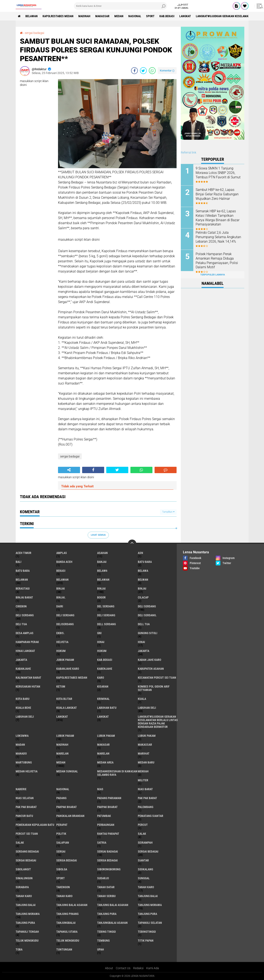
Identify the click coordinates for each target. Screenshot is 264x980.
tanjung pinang (67, 914)
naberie (21, 789)
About (109, 968)
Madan (20, 745)
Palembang (146, 807)
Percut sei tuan (27, 834)
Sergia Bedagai (107, 860)
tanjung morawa (150, 905)
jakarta (144, 651)
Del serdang (106, 606)
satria (102, 843)
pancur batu (24, 816)
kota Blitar (64, 699)
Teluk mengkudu (68, 941)
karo (101, 678)
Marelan (103, 754)
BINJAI (142, 589)
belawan (22, 580)
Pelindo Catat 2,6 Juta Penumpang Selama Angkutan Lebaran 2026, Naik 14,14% (218, 237)
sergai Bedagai (148, 851)
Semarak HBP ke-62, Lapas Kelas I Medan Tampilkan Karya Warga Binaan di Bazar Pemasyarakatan (218, 218)
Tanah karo (24, 896)
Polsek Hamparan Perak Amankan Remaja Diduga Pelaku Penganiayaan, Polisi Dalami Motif (217, 261)
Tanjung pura (147, 914)
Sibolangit (23, 869)
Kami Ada (153, 968)
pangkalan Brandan (70, 816)
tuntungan (64, 949)
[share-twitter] (143, 71)
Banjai (102, 562)
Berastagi (23, 589)
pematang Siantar (151, 816)
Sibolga (62, 869)
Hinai (141, 642)
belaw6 (102, 571)
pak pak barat (147, 798)
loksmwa (22, 736)
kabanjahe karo (68, 669)
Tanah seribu (106, 896)
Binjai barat (24, 597)
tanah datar (106, 887)
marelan (62, 754)
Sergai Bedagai (26, 860)
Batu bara (145, 562)
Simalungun (24, 878)
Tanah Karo (64, 896)
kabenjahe (105, 669)
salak (142, 834)
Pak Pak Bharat (26, 807)
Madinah (84, 16)
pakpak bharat (67, 807)
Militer (143, 780)
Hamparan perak (27, 642)
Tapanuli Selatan (150, 923)
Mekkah (143, 771)
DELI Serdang (65, 615)
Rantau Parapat (108, 834)
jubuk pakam (65, 660)
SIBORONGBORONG (109, 869)
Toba (19, 949)
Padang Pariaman (109, 798)
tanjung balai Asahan (72, 905)
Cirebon (21, 606)
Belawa (143, 571)
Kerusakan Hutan (28, 686)
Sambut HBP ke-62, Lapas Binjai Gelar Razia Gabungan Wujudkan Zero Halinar (217, 194)
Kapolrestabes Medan (58, 16)
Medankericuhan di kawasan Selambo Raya (117, 773)
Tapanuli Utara (67, 932)
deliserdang (65, 624)
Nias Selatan (25, 798)
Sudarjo (103, 878)
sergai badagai (35, 33)
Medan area (105, 762)
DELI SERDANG (106, 615)
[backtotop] (132, 544)
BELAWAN (32, 16)
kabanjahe (23, 669)
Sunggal (144, 878)
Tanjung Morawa (28, 914)
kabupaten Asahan (151, 669)
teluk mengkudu (27, 941)
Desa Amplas (25, 633)
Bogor (101, 597)
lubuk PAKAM (106, 736)
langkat (185, 16)
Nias (100, 789)
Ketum (61, 686)
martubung (24, 762)
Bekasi (61, 571)
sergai (61, 851)
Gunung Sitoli (148, 633)
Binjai (101, 589)
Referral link (189, 152)
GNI (99, 633)
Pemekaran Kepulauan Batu (35, 825)
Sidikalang (145, 869)
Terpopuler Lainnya (213, 275)
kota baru (23, 699)
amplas (62, 553)
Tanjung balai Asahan (113, 905)
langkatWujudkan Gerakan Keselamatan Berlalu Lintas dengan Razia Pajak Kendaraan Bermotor (158, 722)
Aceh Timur (23, 553)
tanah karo (146, 887)
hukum (61, 651)
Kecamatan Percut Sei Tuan (157, 678)
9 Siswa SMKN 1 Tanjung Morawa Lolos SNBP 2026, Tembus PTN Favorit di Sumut (218, 173)
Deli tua (21, 624)
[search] (120, 6)
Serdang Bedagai (27, 851)
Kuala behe (23, 708)
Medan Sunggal (67, 771)
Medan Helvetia (27, 771)
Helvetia (62, 642)
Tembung (103, 941)
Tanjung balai (26, 905)
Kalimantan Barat (28, 678)
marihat (144, 754)
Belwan (143, 580)
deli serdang (147, 606)
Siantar (143, 860)
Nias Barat (145, 789)
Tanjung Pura (25, 923)
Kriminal (103, 699)
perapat (62, 825)
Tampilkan (168, 512)
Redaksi (138, 968)
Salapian (63, 843)
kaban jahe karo (149, 660)
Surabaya (22, 887)
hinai (101, 642)
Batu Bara (23, 571)
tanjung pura (107, 914)
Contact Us (123, 968)
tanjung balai (148, 896)
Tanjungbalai (66, 923)
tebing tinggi (106, 932)
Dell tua (144, 624)
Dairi (60, 606)
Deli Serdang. (147, 615)
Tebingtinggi (147, 932)
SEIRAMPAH (145, 843)
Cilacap (143, 597)
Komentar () (167, 71)
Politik (61, 834)
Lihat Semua (98, 535)
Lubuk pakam (147, 736)
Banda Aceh (64, 562)
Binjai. (61, 597)
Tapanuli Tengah (27, 932)
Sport (150, 16)
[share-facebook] (134, 71)
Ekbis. (60, 633)
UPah (101, 949)
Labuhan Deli (25, 717)
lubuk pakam (65, 736)
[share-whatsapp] (152, 71)
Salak (20, 843)
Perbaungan (106, 825)
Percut (143, 825)
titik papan (146, 941)
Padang (61, 798)
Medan (119, 16)
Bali (19, 562)
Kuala (142, 699)
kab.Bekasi (167, 16)
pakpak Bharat (107, 807)
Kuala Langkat (67, 708)
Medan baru (146, 762)
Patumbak (104, 816)
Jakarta (21, 660)
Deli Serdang (25, 615)
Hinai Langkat (25, 651)
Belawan (62, 580)
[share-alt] (69, 470)
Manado (21, 754)
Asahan (102, 553)
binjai (61, 589)
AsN (140, 553)
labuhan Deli (147, 708)
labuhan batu (107, 708)
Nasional (135, 16)
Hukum (102, 651)
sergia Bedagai (67, 860)
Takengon (63, 887)
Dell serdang (106, 624)
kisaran (103, 686)
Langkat (103, 717)
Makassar (102, 16)
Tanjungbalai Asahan (112, 923)
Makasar (103, 745)
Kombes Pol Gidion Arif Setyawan (154, 688)
